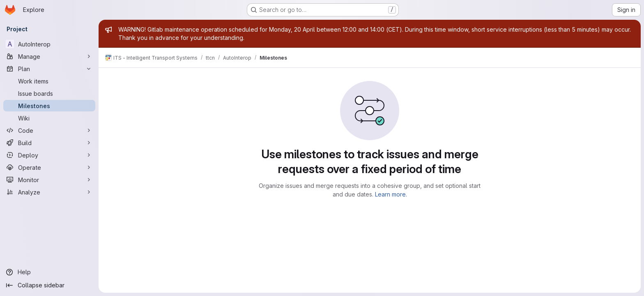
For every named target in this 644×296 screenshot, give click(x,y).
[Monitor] (49, 180)
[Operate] (49, 167)
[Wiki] (49, 118)
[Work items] (49, 81)
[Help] (49, 272)
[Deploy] (49, 155)
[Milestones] (49, 106)
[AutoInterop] (49, 44)
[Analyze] (49, 192)
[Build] (49, 143)
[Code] (49, 130)
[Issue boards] (49, 93)
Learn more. (391, 194)
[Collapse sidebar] (49, 285)
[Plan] (49, 69)
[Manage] (49, 56)
